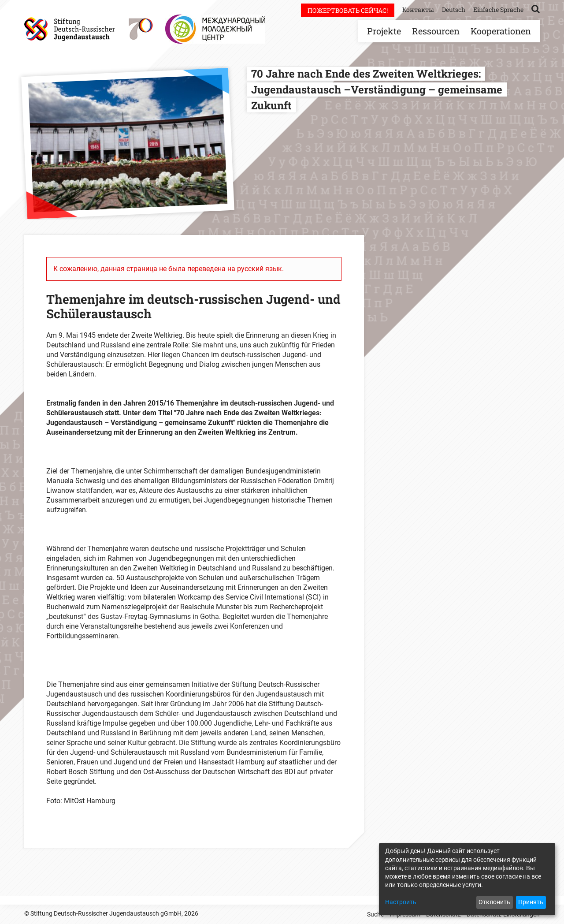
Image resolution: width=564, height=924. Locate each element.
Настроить (401, 902)
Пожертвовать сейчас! (348, 10)
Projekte (384, 31)
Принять (531, 902)
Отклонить (494, 902)
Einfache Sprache (498, 9)
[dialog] (467, 879)
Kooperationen (501, 31)
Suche (375, 914)
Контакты (418, 9)
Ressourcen (436, 31)
